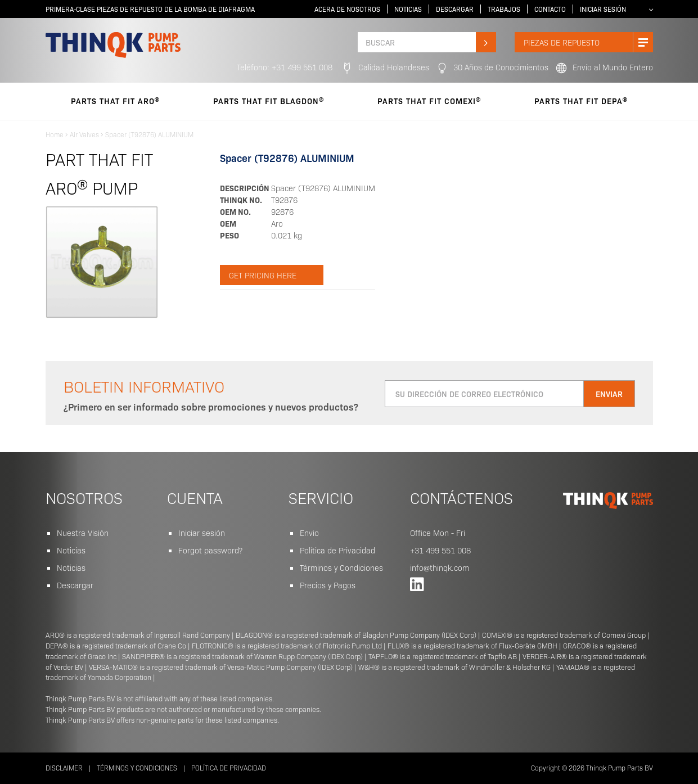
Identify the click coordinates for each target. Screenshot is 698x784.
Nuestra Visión (83, 533)
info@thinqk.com (440, 567)
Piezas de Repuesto (588, 42)
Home (55, 134)
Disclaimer (64, 767)
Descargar (455, 9)
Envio (309, 533)
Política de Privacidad (337, 550)
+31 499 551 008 (440, 550)
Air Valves (84, 134)
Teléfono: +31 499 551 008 (285, 67)
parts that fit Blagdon (269, 101)
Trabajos (504, 9)
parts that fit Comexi (429, 101)
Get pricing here (263, 275)
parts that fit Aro (115, 101)
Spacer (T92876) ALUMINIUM (149, 134)
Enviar (609, 394)
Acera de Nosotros (347, 9)
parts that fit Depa (581, 101)
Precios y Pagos (328, 585)
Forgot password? (210, 550)
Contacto (550, 9)
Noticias (408, 9)
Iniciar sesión (603, 9)
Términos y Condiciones (341, 567)
